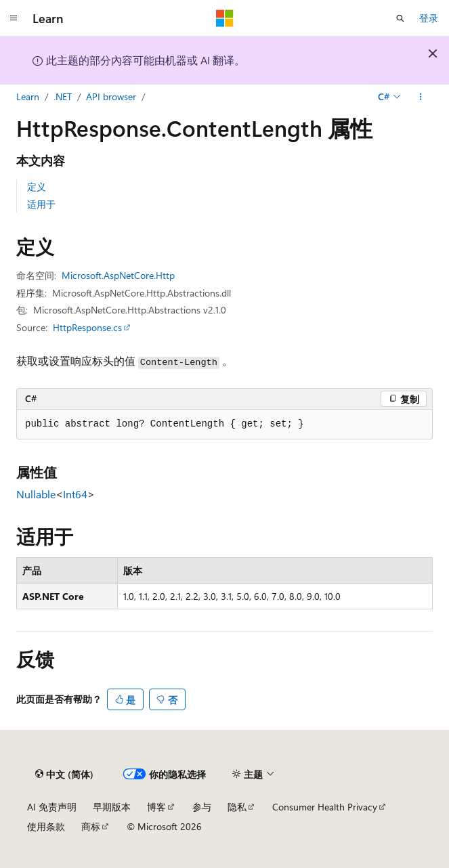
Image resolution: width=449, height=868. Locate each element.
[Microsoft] (225, 18)
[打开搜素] (400, 18)
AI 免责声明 (52, 807)
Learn (28, 96)
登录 (429, 18)
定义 (37, 187)
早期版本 (112, 807)
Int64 (75, 494)
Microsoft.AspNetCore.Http (118, 275)
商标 (91, 826)
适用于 (41, 204)
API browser (111, 96)
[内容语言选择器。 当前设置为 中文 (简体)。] (64, 774)
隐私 (237, 807)
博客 (156, 807)
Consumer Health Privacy (325, 807)
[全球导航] (14, 18)
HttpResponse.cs (87, 327)
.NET (63, 96)
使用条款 (46, 826)
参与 (202, 807)
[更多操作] (421, 97)
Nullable (36, 494)
